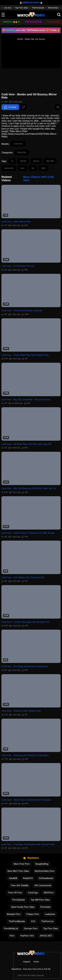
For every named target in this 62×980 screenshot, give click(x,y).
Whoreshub (53, 8)
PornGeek (45, 907)
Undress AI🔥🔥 (10, 22)
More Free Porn (22, 864)
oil (12, 161)
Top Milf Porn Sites (40, 900)
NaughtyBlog (42, 864)
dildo (43, 168)
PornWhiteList (11, 929)
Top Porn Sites (22, 8)
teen (23, 168)
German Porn (31, 929)
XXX (33, 921)
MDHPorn (49, 893)
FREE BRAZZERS (32, 22)
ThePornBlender (17, 921)
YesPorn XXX (27, 936)
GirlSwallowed (46, 878)
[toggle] (3, 15)
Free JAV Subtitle (20, 885)
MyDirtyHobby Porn (45, 871)
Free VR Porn (15, 893)
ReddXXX (28, 878)
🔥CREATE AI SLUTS (30, 3)
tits (33, 168)
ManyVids (22, 152)
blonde (23, 161)
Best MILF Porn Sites (18, 871)
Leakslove (50, 914)
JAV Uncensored (43, 885)
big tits (36, 161)
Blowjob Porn (14, 914)
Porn (12, 936)
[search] (59, 15)
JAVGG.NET (46, 936)
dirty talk (50, 161)
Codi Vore (18, 144)
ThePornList (47, 921)
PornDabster (19, 900)
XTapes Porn (33, 914)
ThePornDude (38, 8)
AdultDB (13, 878)
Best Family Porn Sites (23, 907)
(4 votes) (10, 107)
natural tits (9, 168)
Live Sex (8, 8)
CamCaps (33, 893)
